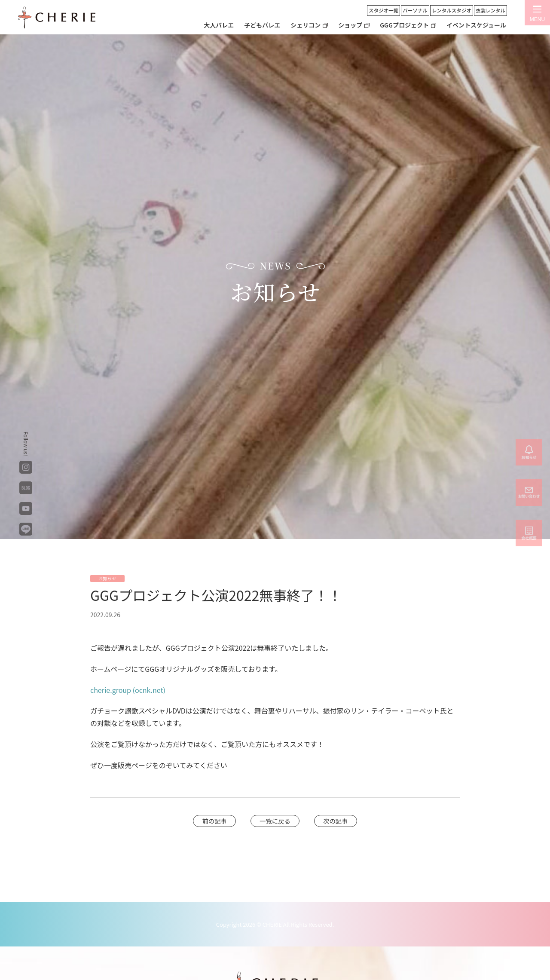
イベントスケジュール (476, 25)
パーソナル (415, 10)
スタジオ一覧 (383, 10)
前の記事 (214, 821)
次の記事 (336, 821)
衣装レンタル (490, 10)
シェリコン (306, 25)
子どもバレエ (262, 25)
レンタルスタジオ (452, 10)
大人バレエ (219, 25)
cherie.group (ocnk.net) (128, 690)
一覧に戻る (275, 821)
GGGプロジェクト (404, 25)
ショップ (350, 25)
